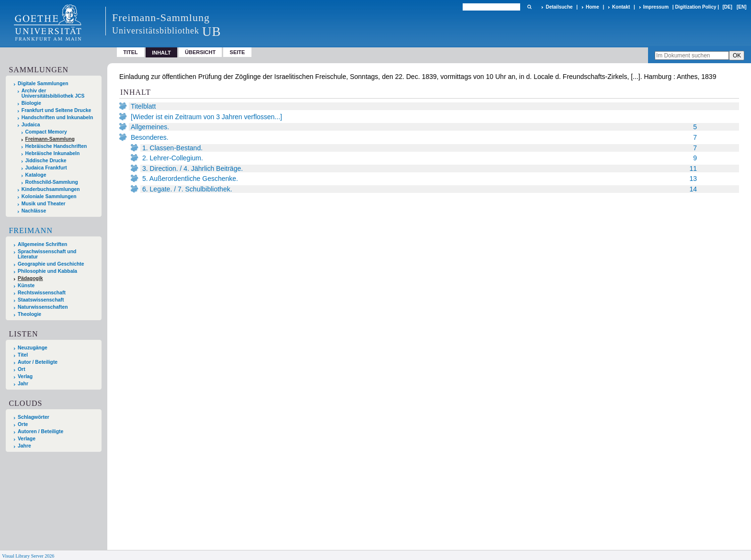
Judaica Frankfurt (46, 168)
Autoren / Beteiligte (40, 431)
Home (592, 7)
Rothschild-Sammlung (52, 182)
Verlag (25, 376)
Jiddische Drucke (46, 161)
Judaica (31, 125)
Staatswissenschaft (41, 300)
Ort (22, 369)
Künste (26, 286)
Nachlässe (34, 211)
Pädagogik (30, 278)
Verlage (27, 439)
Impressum (656, 7)
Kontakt (621, 7)
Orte (23, 424)
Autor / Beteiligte (38, 362)
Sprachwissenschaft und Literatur (47, 254)
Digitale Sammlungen (43, 84)
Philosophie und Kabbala (47, 271)
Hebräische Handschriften (56, 146)
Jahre (24, 446)
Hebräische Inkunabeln (53, 153)
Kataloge (36, 175)
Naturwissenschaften (43, 307)
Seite (238, 52)
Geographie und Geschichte (51, 264)
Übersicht (200, 52)
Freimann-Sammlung (50, 139)
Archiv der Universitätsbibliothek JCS (53, 93)
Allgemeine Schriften (42, 244)
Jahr (23, 384)
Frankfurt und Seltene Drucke (57, 110)
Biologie (31, 103)
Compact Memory (46, 132)
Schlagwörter (34, 417)
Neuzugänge (33, 348)
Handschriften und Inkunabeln (57, 118)
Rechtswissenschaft (42, 293)
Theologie (29, 314)
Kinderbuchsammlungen (51, 189)
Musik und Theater (44, 204)
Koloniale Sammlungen (49, 196)
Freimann (31, 230)
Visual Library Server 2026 (28, 556)
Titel (131, 52)
